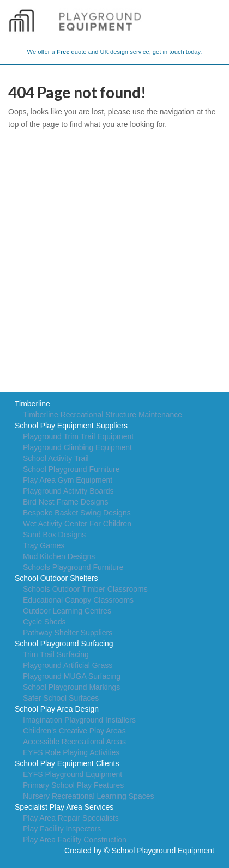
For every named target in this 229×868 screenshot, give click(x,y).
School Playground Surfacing (64, 644)
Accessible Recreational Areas (74, 742)
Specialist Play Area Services (64, 807)
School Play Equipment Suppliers (71, 426)
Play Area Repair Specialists (71, 818)
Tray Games (44, 545)
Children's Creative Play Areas (74, 731)
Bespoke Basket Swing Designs (77, 513)
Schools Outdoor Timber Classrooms (85, 589)
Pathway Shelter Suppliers (68, 633)
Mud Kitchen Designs (59, 556)
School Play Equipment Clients (67, 763)
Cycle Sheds (44, 622)
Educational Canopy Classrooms (78, 600)
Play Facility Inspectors (62, 829)
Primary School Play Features (73, 785)
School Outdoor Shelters (56, 578)
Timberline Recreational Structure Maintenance (103, 415)
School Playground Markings (71, 687)
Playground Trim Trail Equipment (78, 436)
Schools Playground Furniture (73, 567)
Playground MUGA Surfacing (72, 676)
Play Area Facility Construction (75, 840)
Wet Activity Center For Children (77, 524)
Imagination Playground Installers (79, 720)
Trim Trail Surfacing (56, 654)
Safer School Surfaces (61, 698)
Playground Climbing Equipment (77, 447)
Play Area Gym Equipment (68, 480)
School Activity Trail (56, 458)
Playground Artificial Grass (68, 665)
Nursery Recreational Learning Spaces (88, 796)
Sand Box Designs (54, 535)
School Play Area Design (57, 709)
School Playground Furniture (71, 469)
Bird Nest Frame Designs (65, 502)
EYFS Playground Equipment (73, 774)
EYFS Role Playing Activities (71, 752)
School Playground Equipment (163, 851)
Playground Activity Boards (68, 491)
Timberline (32, 404)
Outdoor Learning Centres (67, 611)
